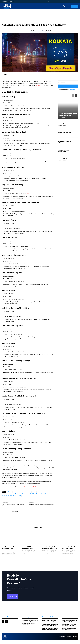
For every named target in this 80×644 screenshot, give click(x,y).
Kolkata (17, 494)
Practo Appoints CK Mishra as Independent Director (63, 151)
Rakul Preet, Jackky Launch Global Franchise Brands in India (64, 133)
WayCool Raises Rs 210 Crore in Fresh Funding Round (68, 115)
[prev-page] (73, 95)
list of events (39, 85)
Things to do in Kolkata (42, 494)
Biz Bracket (34, 31)
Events (34, 492)
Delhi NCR (4, 545)
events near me (6, 494)
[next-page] (76, 95)
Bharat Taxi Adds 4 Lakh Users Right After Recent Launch (49, 621)
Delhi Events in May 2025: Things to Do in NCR (13, 505)
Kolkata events (24, 494)
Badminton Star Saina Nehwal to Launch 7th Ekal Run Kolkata (69, 621)
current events (23, 492)
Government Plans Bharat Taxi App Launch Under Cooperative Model (50, 629)
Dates (29, 492)
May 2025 (32, 494)
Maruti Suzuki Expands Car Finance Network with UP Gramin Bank (50, 625)
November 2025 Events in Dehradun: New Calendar (28, 547)
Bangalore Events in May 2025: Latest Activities (41, 504)
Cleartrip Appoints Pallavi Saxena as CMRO (64, 142)
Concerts (15, 492)
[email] (68, 82)
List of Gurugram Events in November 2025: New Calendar (9, 548)
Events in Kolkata (42, 492)
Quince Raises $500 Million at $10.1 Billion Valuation (63, 159)
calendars (31, 468)
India (4, 21)
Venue (19, 496)
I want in (68, 86)
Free (13, 494)
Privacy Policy (72, 90)
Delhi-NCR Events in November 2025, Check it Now (69, 629)
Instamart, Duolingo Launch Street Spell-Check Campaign (64, 124)
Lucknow (44, 545)
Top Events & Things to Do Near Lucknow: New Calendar (49, 547)
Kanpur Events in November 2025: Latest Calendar (69, 547)
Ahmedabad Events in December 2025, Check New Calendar (69, 625)
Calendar (9, 492)
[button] (64, 6)
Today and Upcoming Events (9, 496)
